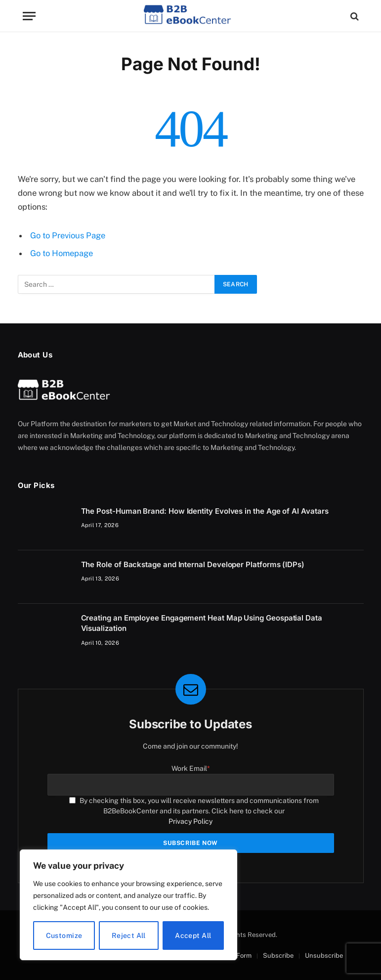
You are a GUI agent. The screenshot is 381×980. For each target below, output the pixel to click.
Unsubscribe (324, 956)
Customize (64, 935)
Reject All (129, 935)
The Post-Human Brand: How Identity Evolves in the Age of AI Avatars (205, 511)
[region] (128, 905)
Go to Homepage (62, 253)
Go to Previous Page (68, 235)
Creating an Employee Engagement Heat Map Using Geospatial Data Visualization (202, 623)
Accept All (193, 935)
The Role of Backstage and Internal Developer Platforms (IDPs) (193, 564)
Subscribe (278, 956)
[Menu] (29, 16)
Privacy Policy (190, 821)
